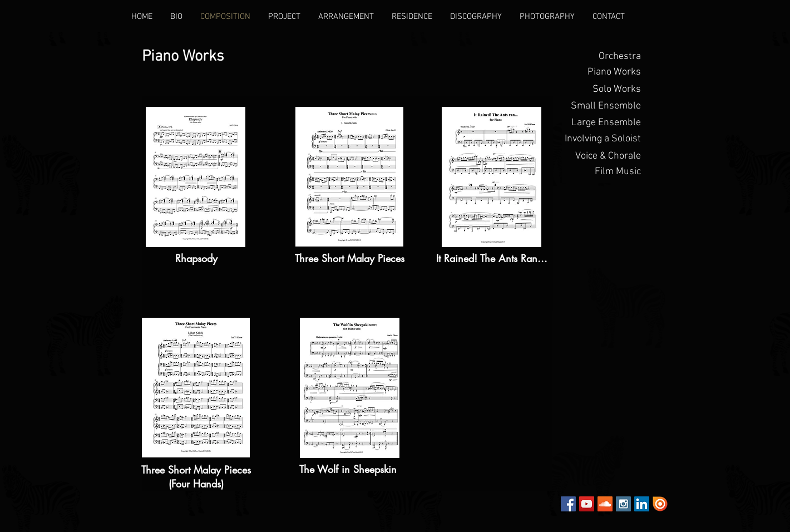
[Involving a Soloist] (601, 139)
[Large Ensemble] (601, 123)
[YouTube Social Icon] (587, 504)
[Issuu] (660, 504)
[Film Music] (601, 172)
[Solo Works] (601, 90)
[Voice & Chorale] (601, 156)
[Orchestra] (601, 57)
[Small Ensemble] (601, 106)
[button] (601, 72)
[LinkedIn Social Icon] (642, 504)
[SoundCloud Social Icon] (605, 504)
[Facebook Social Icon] (568, 504)
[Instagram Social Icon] (623, 504)
